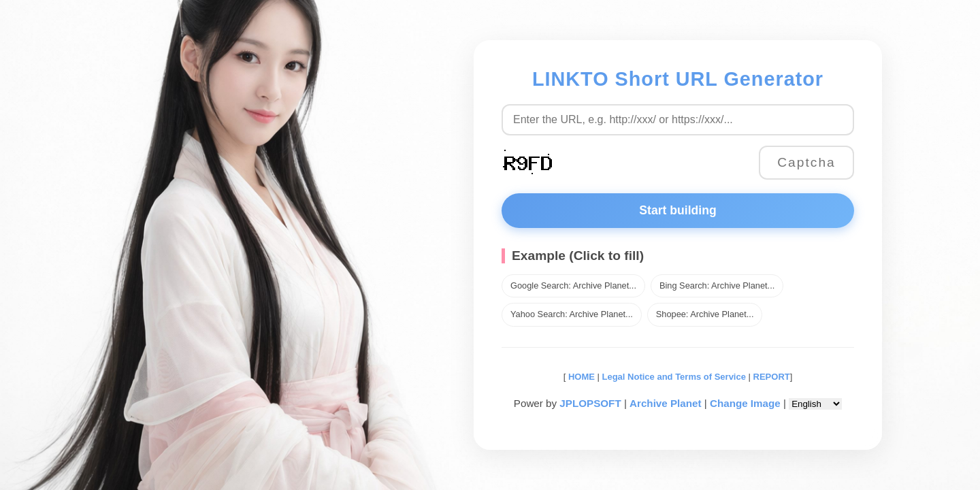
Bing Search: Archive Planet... (717, 285)
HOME (580, 377)
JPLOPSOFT (590, 403)
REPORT (772, 377)
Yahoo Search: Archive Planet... (572, 314)
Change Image (745, 403)
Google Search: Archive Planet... (573, 285)
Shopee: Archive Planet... (705, 314)
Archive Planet (666, 403)
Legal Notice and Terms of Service (674, 377)
